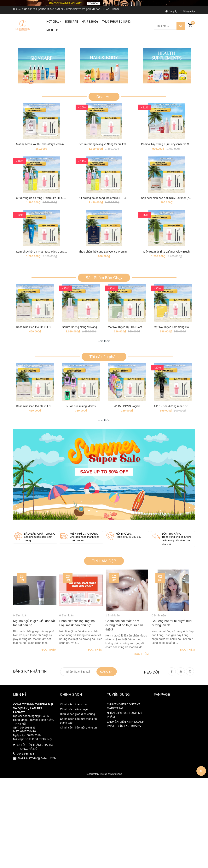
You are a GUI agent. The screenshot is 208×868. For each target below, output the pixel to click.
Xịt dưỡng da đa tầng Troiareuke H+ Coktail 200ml (109, 296)
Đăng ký (172, 11)
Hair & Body (90, 22)
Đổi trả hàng (172, 669)
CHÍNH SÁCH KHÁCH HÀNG (103, 9)
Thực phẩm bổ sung (116, 22)
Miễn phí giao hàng (84, 669)
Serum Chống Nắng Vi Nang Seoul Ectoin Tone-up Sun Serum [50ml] (121, 230)
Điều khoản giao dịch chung (78, 856)
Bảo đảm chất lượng (40, 669)
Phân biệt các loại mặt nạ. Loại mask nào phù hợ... (78, 765)
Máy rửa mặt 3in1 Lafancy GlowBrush (167, 362)
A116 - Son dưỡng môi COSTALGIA (176, 542)
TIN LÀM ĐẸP (104, 696)
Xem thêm (104, 464)
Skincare (71, 22)
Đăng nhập (187, 11)
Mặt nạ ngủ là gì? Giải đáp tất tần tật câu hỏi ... (34, 765)
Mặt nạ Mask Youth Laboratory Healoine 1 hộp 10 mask (50, 230)
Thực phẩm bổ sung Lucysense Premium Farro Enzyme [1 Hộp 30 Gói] (122, 362)
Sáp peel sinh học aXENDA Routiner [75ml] (168, 296)
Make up (52, 30)
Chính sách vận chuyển (75, 851)
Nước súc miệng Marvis (81, 542)
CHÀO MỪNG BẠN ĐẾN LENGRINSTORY (62, 9)
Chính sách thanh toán (74, 847)
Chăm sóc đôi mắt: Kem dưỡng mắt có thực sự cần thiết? (124, 768)
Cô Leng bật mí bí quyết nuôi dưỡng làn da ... (172, 765)
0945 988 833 (29, 9)
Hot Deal (54, 22)
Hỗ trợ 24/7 (124, 669)
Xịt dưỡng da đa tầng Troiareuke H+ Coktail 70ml (46, 296)
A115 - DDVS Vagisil (127, 542)
